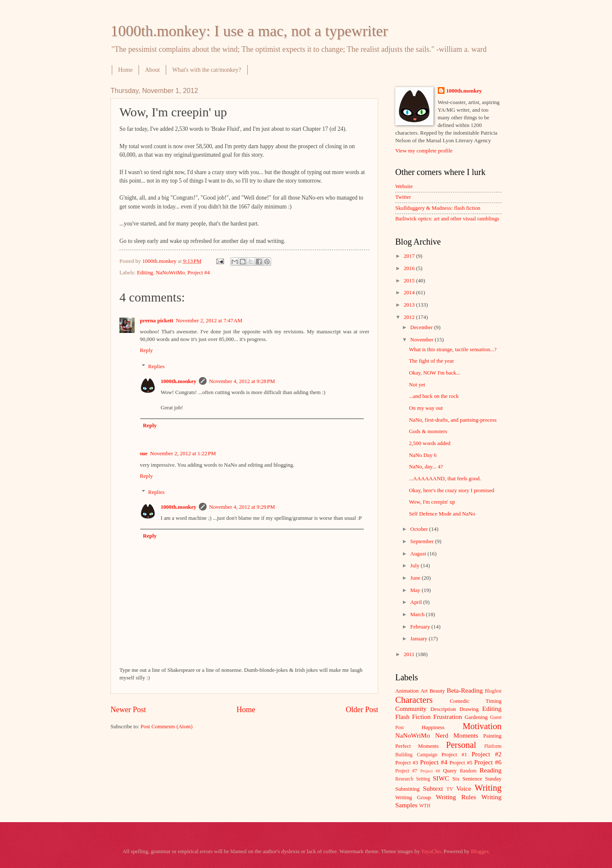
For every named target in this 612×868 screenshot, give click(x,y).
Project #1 (454, 755)
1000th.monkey (178, 381)
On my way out (426, 408)
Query (450, 771)
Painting (492, 736)
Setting (423, 779)
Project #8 (430, 771)
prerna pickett (157, 321)
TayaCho (431, 851)
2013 (410, 305)
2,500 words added (430, 443)
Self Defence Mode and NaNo (442, 514)
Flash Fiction (413, 717)
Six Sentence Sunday (477, 779)
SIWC (441, 778)
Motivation (482, 726)
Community (411, 709)
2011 (410, 654)
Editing (145, 273)
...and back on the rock (434, 396)
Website (404, 186)
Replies (157, 366)
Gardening (476, 717)
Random (468, 771)
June (416, 578)
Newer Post (128, 710)
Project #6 (488, 762)
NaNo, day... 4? (426, 467)
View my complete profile (424, 151)
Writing (488, 788)
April (416, 602)
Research (404, 779)
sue (144, 454)
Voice (464, 788)
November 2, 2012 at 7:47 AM (209, 321)
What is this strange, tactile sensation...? (453, 349)
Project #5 (461, 763)
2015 (410, 281)
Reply (146, 350)
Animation (407, 691)
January (419, 639)
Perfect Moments (417, 746)
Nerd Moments (457, 735)
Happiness (433, 727)
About (152, 70)
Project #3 (407, 763)
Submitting (407, 789)
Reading (491, 770)
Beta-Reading (465, 690)
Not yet (417, 385)
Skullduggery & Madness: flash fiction (438, 208)
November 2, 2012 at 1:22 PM (183, 454)
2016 (410, 268)
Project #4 (199, 273)
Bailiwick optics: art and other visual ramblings (447, 219)
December (422, 327)
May (416, 590)
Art (424, 691)
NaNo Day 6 (423, 455)
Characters (414, 700)
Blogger (480, 851)
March (418, 614)
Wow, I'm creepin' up (432, 502)
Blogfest (493, 691)
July (415, 566)
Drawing (469, 709)
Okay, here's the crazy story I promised (452, 490)
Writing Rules (456, 797)
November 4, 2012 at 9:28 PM (242, 381)
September (422, 541)
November (422, 340)
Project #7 (406, 771)
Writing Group (413, 798)
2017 (410, 256)
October (420, 529)
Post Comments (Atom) (167, 727)
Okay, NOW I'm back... (435, 373)
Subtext (433, 788)
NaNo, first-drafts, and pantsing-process (453, 420)
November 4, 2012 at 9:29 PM (242, 507)
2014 (410, 293)
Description (443, 709)
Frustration (448, 717)
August (419, 554)
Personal (461, 745)
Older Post (362, 710)
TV (450, 789)
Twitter (403, 197)
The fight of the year (431, 361)
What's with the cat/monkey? (207, 70)
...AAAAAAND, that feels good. (445, 479)
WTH (425, 806)
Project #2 (487, 754)
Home (125, 70)
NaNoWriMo (170, 273)
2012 (410, 317)
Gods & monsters (428, 431)
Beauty (437, 691)
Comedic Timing (476, 701)
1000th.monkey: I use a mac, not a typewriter (249, 31)
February (421, 627)
